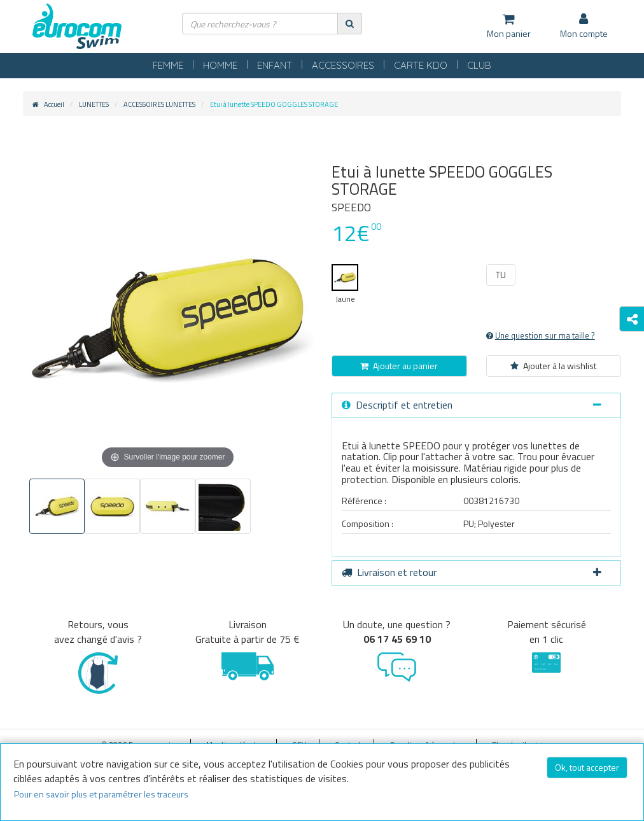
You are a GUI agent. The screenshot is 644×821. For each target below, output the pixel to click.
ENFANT (275, 65)
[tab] (476, 405)
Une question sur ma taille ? (541, 335)
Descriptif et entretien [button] (472, 405)
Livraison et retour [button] (472, 572)
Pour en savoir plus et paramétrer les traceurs (101, 794)
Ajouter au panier (399, 366)
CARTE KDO (421, 65)
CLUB (479, 65)
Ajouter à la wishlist (553, 366)
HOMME (220, 65)
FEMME (168, 65)
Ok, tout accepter (587, 767)
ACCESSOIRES (343, 65)
